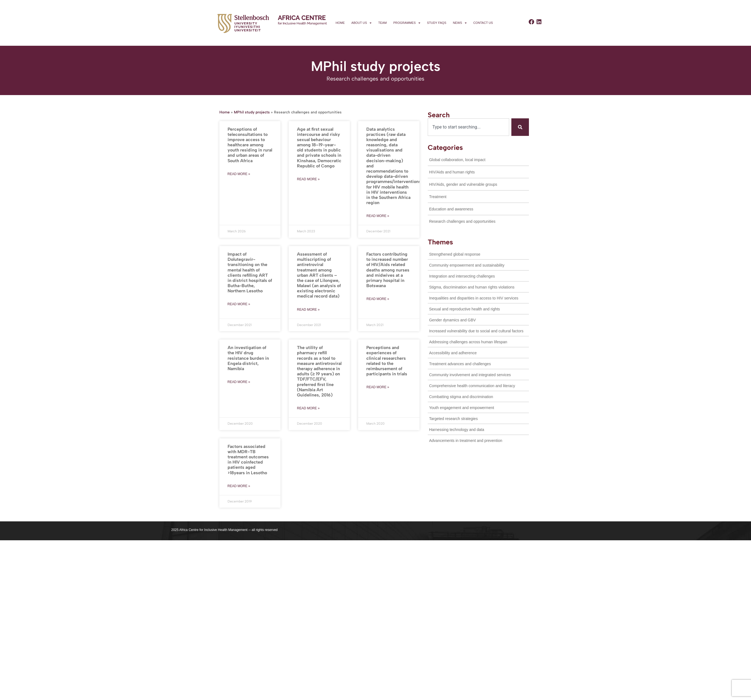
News (460, 23)
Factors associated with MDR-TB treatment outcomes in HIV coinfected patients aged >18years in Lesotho (248, 460)
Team (382, 23)
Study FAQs (437, 23)
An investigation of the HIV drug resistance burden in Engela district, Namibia (248, 358)
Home (340, 23)
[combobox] (468, 127)
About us (361, 23)
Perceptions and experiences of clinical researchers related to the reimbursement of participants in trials (387, 361)
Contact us (483, 23)
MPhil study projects (252, 112)
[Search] (520, 127)
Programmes (407, 23)
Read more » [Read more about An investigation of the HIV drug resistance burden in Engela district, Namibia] (239, 382)
